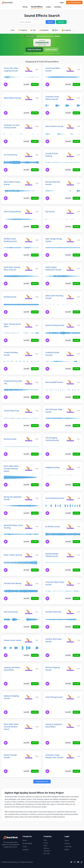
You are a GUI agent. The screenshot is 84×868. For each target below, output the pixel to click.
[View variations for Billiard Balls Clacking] (29, 98)
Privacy (67, 843)
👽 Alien (55, 30)
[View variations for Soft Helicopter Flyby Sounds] (70, 411)
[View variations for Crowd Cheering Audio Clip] (29, 382)
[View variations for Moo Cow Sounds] (29, 612)
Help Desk (47, 851)
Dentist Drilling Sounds (55, 325)
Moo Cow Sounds (11, 612)
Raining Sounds (10, 439)
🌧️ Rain (12, 30)
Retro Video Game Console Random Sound (11, 727)
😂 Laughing (66, 30)
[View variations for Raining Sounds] (29, 439)
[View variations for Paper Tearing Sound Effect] (29, 325)
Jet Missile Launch (53, 527)
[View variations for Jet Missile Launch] (70, 526)
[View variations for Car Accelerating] (29, 155)
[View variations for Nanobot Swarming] (70, 612)
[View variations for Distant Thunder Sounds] (29, 756)
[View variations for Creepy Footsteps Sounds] (29, 354)
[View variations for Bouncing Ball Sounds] (70, 382)
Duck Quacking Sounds (55, 498)
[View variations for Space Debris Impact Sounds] (29, 183)
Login (62, 2)
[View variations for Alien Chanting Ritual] (29, 212)
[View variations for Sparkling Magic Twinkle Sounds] (70, 555)
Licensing (68, 846)
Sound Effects (37, 7)
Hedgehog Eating (52, 467)
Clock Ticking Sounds (54, 697)
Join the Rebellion (74, 2)
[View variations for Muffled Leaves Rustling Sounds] (29, 240)
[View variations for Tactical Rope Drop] (29, 411)
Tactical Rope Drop (11, 411)
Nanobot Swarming (53, 612)
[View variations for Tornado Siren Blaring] (29, 583)
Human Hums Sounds (13, 640)
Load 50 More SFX (42, 782)
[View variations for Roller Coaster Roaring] (29, 555)
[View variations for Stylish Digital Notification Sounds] (70, 268)
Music (25, 7)
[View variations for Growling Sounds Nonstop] (70, 354)
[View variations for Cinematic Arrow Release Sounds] (70, 98)
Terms (67, 840)
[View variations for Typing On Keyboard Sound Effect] (70, 726)
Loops (48, 7)
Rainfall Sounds (10, 297)
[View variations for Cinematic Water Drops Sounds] (70, 583)
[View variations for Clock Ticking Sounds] (70, 697)
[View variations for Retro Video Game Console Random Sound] (29, 727)
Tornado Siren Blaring (13, 583)
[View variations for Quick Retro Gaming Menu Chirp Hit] (29, 268)
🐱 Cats (33, 30)
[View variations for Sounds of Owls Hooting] (70, 155)
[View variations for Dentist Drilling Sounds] (70, 325)
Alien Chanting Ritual (12, 211)
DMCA (67, 850)
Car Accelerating (10, 155)
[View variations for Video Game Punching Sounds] (70, 297)
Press (45, 840)
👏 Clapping (22, 30)
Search (50, 22)
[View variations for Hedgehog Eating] (70, 467)
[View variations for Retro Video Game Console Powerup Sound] (29, 468)
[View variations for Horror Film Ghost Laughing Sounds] (29, 69)
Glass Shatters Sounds (54, 126)
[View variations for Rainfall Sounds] (29, 297)
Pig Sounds (50, 211)
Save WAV (35, 84)
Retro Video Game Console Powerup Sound (11, 469)
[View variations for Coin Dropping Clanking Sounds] (70, 439)
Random (61, 22)
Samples (58, 7)
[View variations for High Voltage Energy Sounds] (70, 240)
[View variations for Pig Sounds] (70, 212)
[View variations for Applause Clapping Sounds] (29, 697)
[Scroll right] (74, 30)
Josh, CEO (47, 854)
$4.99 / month (51, 50)
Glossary (46, 848)
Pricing (46, 843)
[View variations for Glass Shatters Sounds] (70, 126)
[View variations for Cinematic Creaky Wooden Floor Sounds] (70, 756)
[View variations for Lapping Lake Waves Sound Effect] (29, 669)
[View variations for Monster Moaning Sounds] (70, 183)
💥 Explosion (44, 30)
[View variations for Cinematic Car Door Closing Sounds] (29, 126)
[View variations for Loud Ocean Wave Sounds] (70, 69)
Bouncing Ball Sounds (54, 382)
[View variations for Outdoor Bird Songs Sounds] (70, 640)
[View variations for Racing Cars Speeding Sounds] (29, 498)
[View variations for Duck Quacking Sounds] (70, 498)
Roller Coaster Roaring (13, 555)
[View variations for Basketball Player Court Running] (29, 526)
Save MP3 (26, 84)
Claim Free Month (34, 50)
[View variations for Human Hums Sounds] (29, 640)
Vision (45, 845)
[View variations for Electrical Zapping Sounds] (70, 669)
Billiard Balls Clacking (12, 98)
